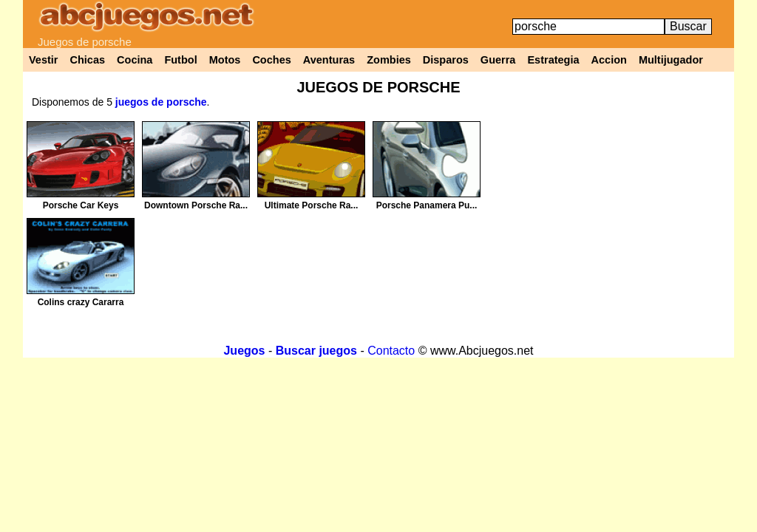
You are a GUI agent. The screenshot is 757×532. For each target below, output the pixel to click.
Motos (225, 60)
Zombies (389, 60)
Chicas (88, 60)
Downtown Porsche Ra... (196, 205)
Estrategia (553, 60)
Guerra (498, 60)
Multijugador (671, 60)
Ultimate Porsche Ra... (312, 205)
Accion (609, 60)
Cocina (135, 60)
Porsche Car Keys (81, 205)
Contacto (391, 351)
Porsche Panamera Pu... (427, 205)
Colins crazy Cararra (81, 302)
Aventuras (329, 60)
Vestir (44, 60)
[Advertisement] (608, 225)
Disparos (446, 60)
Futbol (180, 60)
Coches (271, 60)
